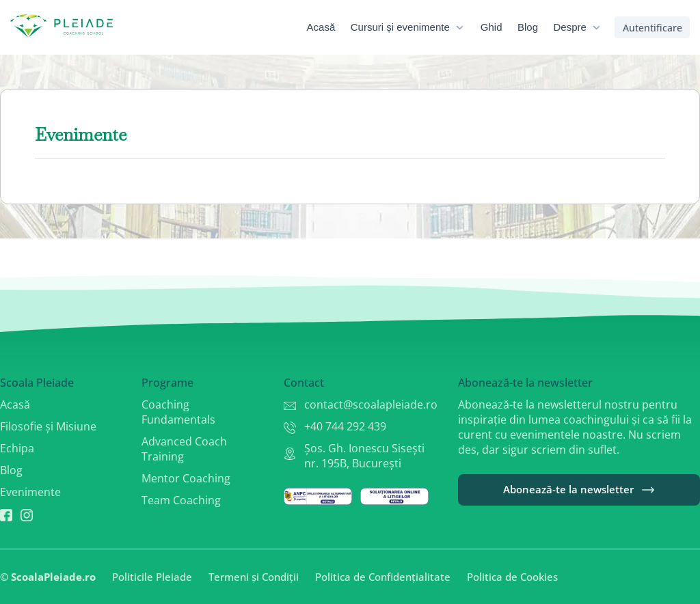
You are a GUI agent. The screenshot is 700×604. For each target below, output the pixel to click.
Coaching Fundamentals (178, 412)
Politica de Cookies (512, 577)
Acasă (15, 404)
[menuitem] (331, 27)
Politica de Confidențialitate (383, 577)
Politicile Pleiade (152, 577)
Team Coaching (181, 500)
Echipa (17, 448)
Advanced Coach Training (184, 449)
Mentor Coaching (186, 478)
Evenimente (30, 492)
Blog (11, 470)
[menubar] (464, 27)
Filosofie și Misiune (48, 426)
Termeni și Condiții (254, 577)
